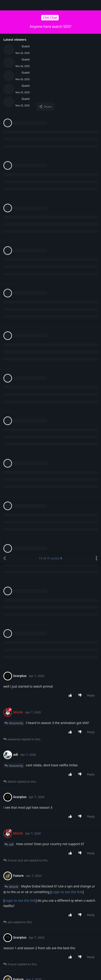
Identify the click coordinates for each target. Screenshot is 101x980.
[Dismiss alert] (21, 971)
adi (11, 291)
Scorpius (15, 437)
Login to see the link (67, 339)
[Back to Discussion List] (5, 5)
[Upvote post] (71, 142)
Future (14, 552)
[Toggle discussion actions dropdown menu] (96, 5)
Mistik (14, 333)
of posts (50, 5)
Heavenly (16, 170)
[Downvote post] (81, 142)
